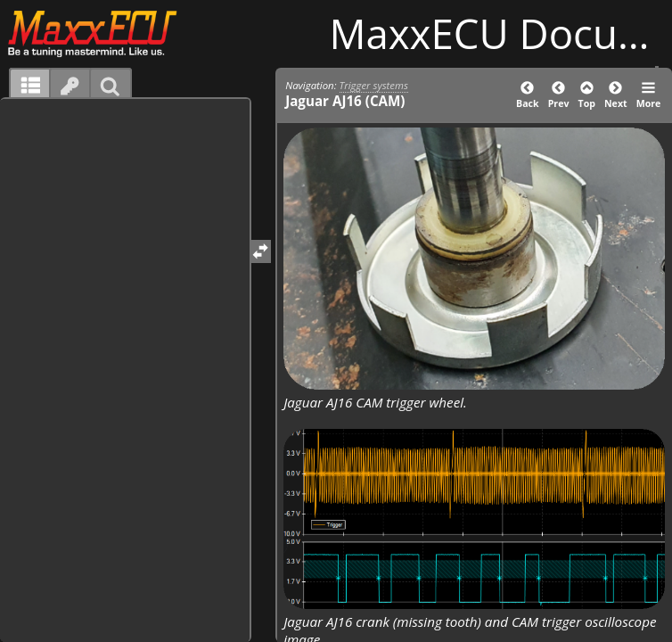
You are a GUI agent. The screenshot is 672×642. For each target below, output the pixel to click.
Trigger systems (374, 85)
